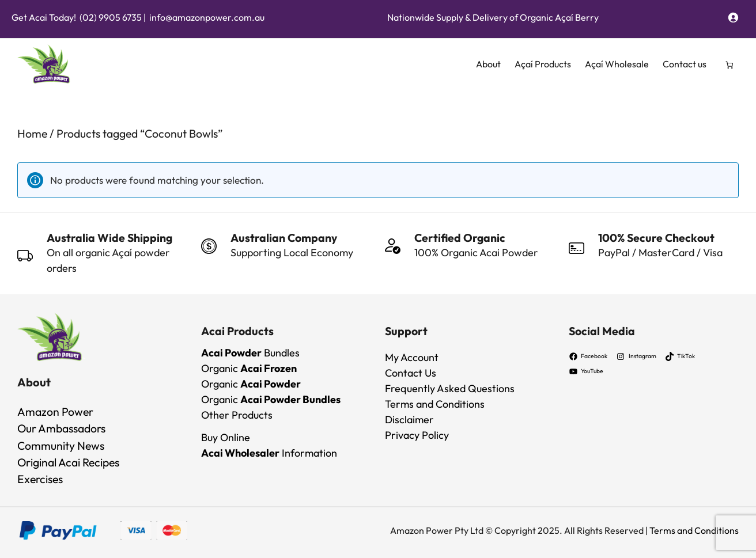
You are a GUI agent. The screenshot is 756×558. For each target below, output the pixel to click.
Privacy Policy (417, 435)
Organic (249, 368)
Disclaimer (409, 420)
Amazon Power (55, 411)
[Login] (733, 17)
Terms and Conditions (435, 404)
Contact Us (411, 373)
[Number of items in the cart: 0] (730, 65)
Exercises (40, 479)
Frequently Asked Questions (450, 388)
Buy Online (226, 437)
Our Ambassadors (62, 428)
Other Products (237, 415)
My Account (412, 357)
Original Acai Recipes (69, 462)
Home (32, 133)
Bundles (250, 353)
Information (269, 453)
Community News (61, 445)
